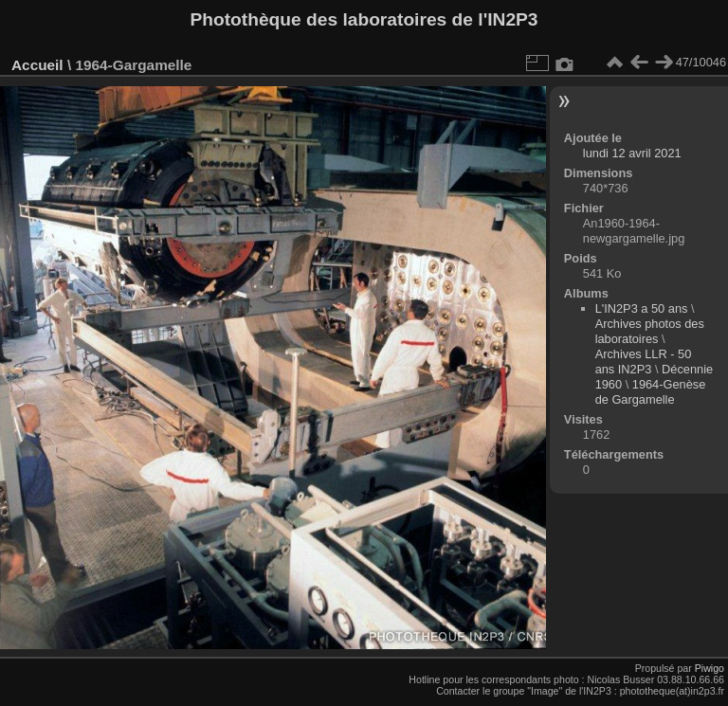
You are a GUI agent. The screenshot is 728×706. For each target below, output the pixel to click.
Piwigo (710, 668)
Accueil (37, 65)
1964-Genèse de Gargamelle (651, 392)
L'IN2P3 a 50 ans (642, 308)
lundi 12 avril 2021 (632, 153)
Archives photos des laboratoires (650, 331)
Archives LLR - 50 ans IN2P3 (644, 362)
